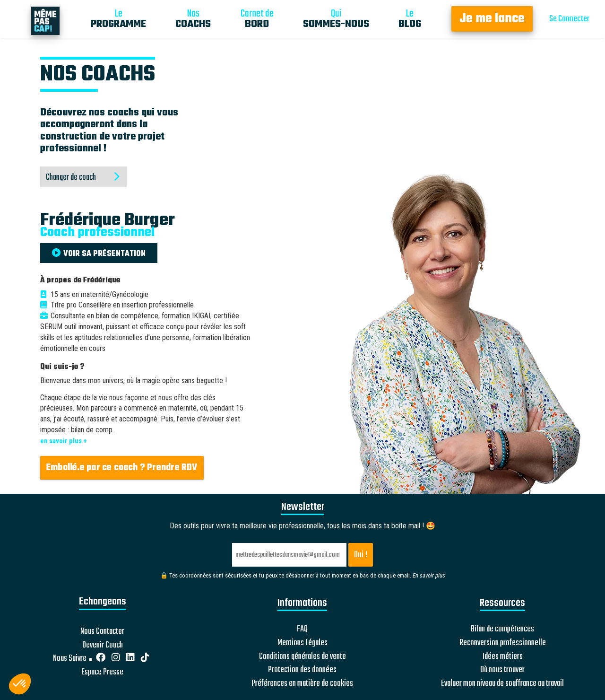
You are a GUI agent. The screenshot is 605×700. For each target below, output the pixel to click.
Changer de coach (83, 178)
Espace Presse (102, 673)
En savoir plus (429, 575)
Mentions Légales (302, 643)
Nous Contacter (102, 632)
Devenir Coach (103, 646)
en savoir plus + (64, 441)
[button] (20, 684)
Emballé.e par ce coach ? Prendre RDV (122, 468)
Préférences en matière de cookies (302, 684)
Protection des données (302, 670)
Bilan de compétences (502, 630)
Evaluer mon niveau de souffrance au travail (502, 684)
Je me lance (492, 19)
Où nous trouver (502, 670)
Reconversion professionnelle (503, 643)
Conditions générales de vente (302, 657)
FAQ (302, 630)
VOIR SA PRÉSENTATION (99, 254)
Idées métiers (503, 657)
